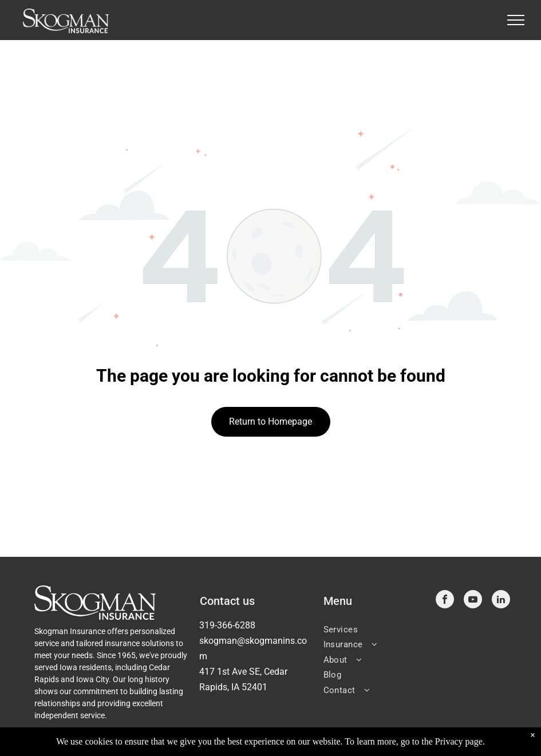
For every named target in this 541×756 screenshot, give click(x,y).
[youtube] (473, 601)
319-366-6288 (227, 625)
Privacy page (459, 741)
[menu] (516, 20)
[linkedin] (501, 601)
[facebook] (445, 601)
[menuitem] (375, 629)
